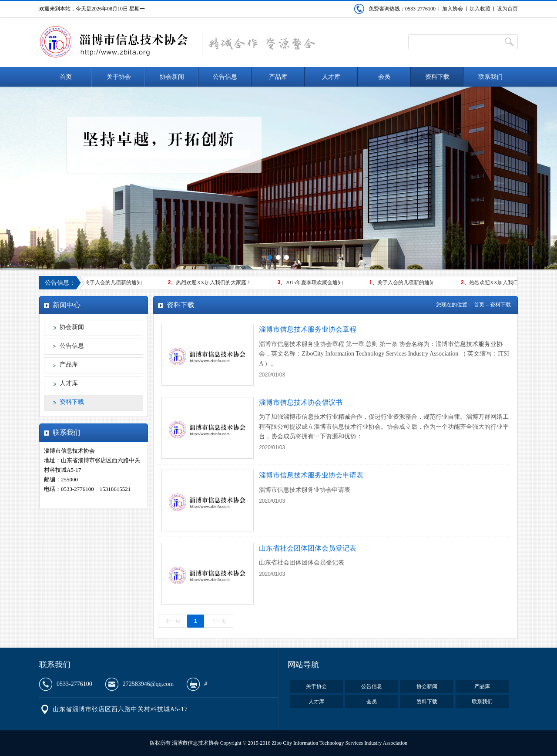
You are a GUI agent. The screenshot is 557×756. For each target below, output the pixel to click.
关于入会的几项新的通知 (110, 282)
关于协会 (119, 77)
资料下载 (437, 77)
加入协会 (453, 9)
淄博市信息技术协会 (114, 42)
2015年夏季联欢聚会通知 (312, 282)
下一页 (218, 621)
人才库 (331, 77)
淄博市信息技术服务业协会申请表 (311, 475)
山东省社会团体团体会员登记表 (308, 548)
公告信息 (225, 77)
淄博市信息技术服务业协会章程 (308, 329)
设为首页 (507, 9)
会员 (384, 77)
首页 (66, 77)
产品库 (278, 77)
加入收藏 (480, 9)
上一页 (173, 621)
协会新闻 (172, 77)
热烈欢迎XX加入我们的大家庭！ (211, 282)
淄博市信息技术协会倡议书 (301, 402)
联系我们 (490, 77)
